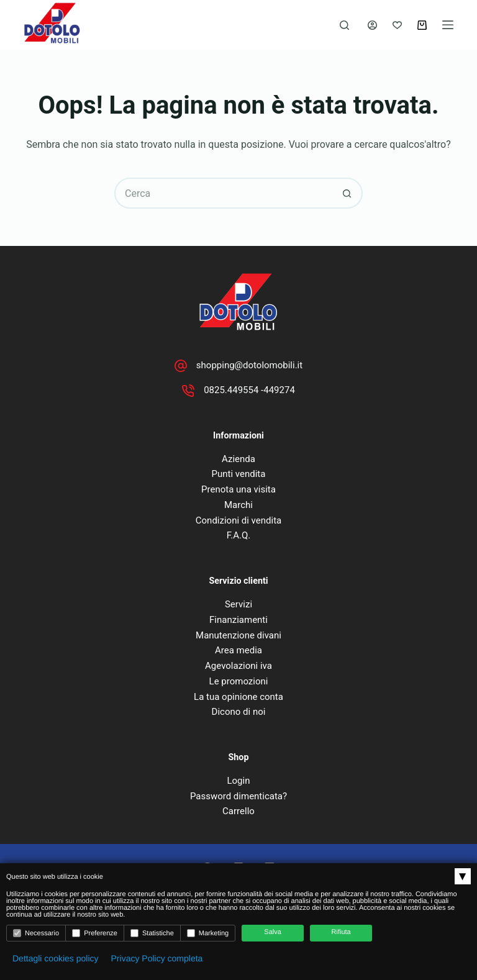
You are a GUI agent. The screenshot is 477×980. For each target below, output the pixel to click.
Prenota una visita (238, 489)
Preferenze (95, 933)
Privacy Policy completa (157, 958)
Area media (238, 650)
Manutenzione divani (238, 635)
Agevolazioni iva (238, 666)
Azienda (238, 459)
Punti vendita (239, 474)
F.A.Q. (239, 535)
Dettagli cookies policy (56, 958)
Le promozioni (239, 681)
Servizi (238, 604)
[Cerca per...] (223, 193)
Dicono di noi (239, 712)
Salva (273, 932)
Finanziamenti (238, 620)
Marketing (208, 933)
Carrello (238, 811)
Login (238, 781)
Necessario (36, 933)
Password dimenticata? (238, 796)
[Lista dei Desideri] (397, 25)
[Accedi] (372, 25)
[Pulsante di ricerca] (347, 193)
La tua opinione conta (238, 697)
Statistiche (152, 933)
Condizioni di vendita (238, 520)
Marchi (238, 505)
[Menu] (448, 25)
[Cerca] (344, 25)
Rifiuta (341, 932)
